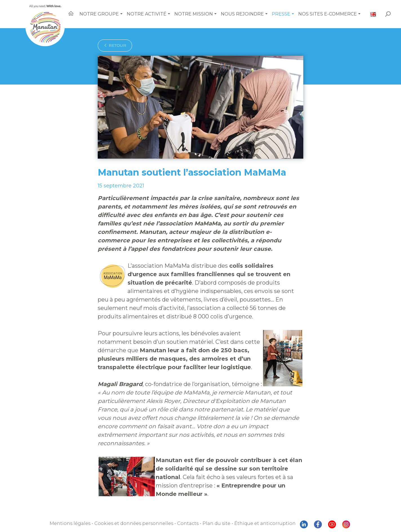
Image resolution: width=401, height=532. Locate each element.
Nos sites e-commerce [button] (328, 14)
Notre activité (147, 14)
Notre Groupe (99, 14)
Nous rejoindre (242, 14)
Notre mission (194, 14)
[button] (121, 14)
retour (115, 45)
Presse (281, 14)
